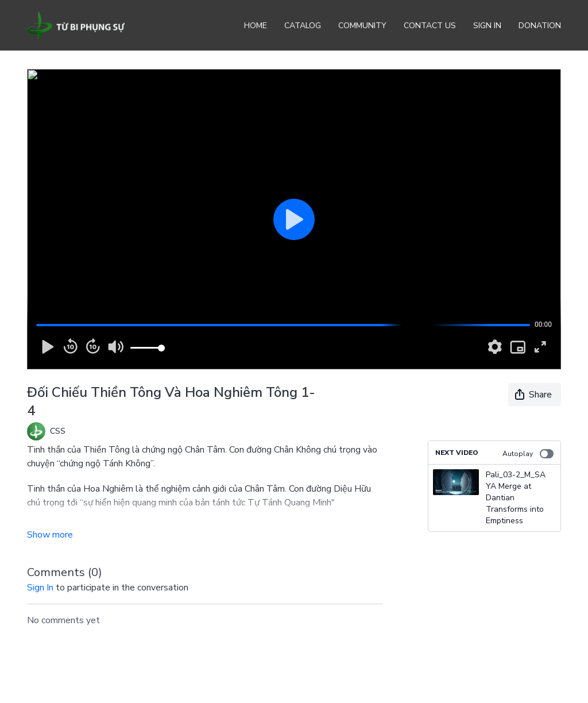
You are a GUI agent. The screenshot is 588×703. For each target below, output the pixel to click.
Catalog (303, 26)
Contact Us (430, 26)
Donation (540, 26)
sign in (40, 588)
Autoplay (528, 454)
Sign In (487, 26)
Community (362, 26)
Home (256, 26)
